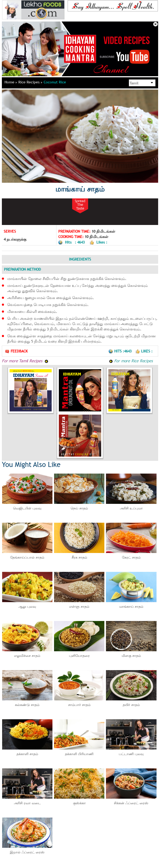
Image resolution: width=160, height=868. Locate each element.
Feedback (16, 351)
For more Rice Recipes (131, 361)
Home (11, 82)
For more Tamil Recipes (25, 361)
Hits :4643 (120, 351)
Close (155, 24)
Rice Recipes (30, 82)
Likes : (144, 351)
